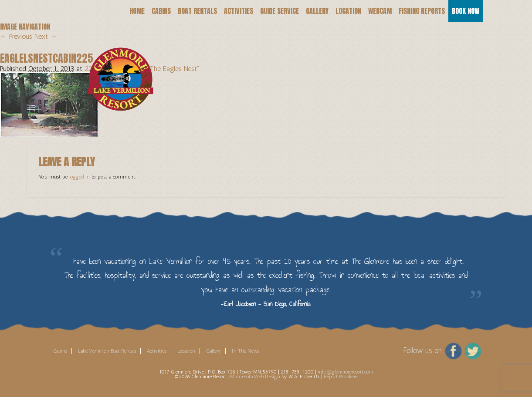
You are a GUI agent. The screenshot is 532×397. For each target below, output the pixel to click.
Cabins (161, 11)
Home (137, 11)
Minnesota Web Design (255, 377)
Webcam (380, 11)
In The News (246, 351)
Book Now (466, 11)
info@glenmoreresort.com (345, 372)
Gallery (317, 11)
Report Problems (341, 377)
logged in (80, 177)
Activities (239, 11)
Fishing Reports (422, 11)
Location (348, 11)
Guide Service (280, 11)
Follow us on (422, 350)
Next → (46, 36)
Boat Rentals (197, 11)
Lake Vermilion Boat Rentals (107, 351)
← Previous (16, 36)
